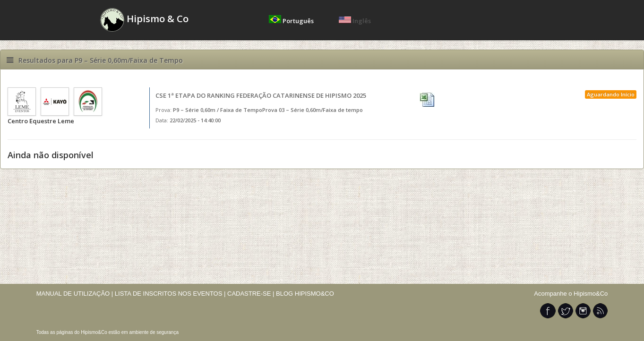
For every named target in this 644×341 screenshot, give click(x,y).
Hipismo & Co (144, 20)
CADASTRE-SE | (252, 294)
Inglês (355, 21)
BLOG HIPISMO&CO (305, 294)
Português (292, 21)
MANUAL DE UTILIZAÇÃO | (75, 294)
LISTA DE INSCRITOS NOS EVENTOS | (170, 294)
